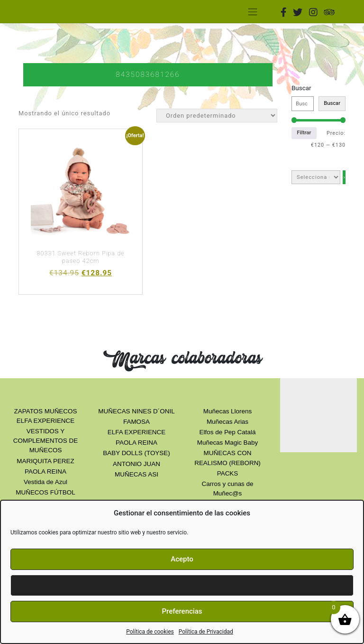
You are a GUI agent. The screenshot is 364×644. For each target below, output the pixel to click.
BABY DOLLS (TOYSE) (136, 453)
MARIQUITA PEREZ (45, 461)
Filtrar (304, 133)
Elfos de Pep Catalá (228, 432)
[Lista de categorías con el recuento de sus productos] (316, 177)
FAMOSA (136, 422)
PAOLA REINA (45, 471)
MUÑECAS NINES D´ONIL (136, 411)
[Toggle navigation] (252, 11)
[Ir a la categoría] (344, 177)
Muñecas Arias (227, 422)
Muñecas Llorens (227, 411)
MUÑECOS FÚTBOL (45, 492)
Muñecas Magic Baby (227, 443)
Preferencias (182, 611)
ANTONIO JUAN (136, 464)
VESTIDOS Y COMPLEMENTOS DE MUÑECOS (45, 441)
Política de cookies (150, 632)
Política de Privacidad (206, 632)
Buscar (301, 88)
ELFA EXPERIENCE (136, 432)
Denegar (182, 585)
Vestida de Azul (45, 482)
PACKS (228, 473)
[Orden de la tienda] (217, 116)
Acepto (182, 559)
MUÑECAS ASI (136, 474)
